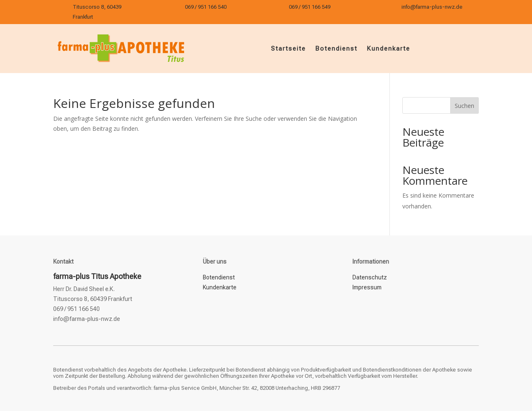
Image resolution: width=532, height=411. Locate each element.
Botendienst (336, 49)
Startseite (288, 49)
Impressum (367, 287)
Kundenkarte (388, 49)
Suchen (464, 106)
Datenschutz (370, 277)
